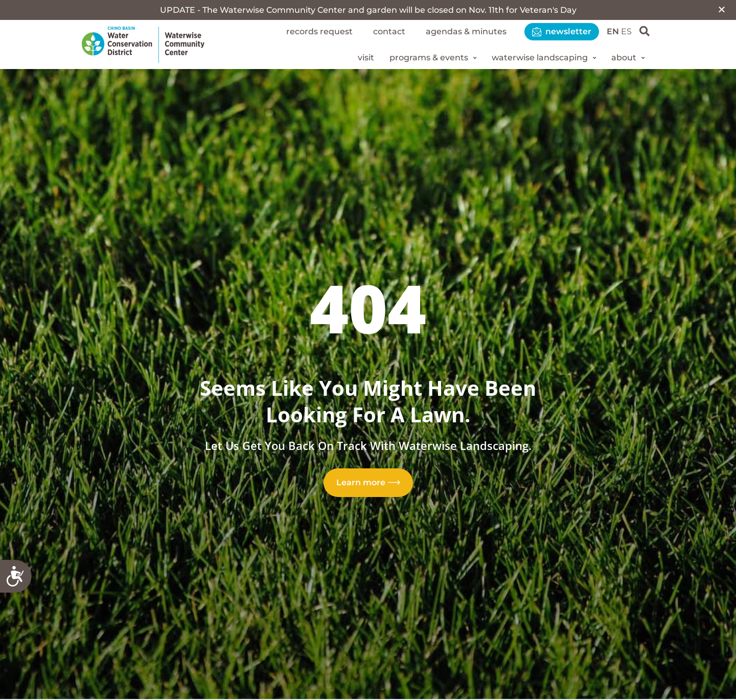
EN (613, 31)
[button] (722, 9)
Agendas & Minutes (466, 31)
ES (626, 31)
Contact (389, 31)
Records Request (319, 31)
